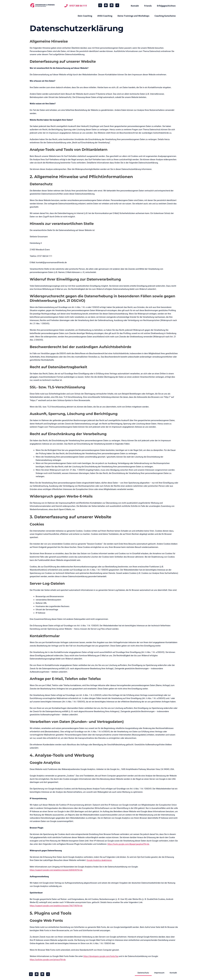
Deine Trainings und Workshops (133, 16)
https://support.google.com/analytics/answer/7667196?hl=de (57, 906)
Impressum (158, 973)
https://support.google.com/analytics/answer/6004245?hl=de (57, 870)
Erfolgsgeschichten (166, 6)
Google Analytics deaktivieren (100, 860)
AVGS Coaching (105, 16)
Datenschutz (142, 973)
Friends (148, 6)
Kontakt (135, 6)
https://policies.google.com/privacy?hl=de (48, 960)
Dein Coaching (85, 16)
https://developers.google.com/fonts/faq (102, 956)
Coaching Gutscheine (165, 16)
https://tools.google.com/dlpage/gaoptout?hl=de (129, 844)
